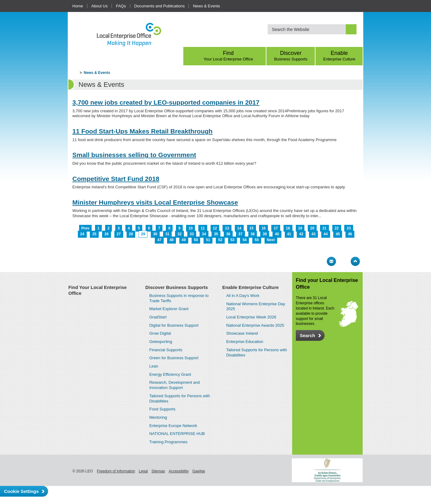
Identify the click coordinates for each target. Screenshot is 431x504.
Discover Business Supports (177, 287)
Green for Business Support (174, 358)
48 (172, 240)
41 (289, 234)
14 (239, 228)
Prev (85, 228)
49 (184, 240)
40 (277, 234)
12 (215, 228)
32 (179, 234)
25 (94, 234)
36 (228, 234)
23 (349, 228)
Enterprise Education (245, 342)
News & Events (206, 6)
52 (220, 240)
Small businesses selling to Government (134, 155)
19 (300, 228)
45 (338, 234)
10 (191, 228)
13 (227, 228)
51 (208, 240)
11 (203, 228)
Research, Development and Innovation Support (175, 385)
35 (216, 234)
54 (244, 240)
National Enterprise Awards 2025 (255, 325)
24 (82, 234)
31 (167, 234)
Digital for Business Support (174, 325)
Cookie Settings (21, 491)
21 (324, 228)
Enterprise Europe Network (173, 426)
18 (288, 228)
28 (131, 234)
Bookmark (343, 261)
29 (143, 234)
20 (312, 228)
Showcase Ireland (242, 333)
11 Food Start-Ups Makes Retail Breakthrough (142, 131)
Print (319, 261)
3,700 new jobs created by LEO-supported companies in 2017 (166, 102)
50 (196, 240)
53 (232, 240)
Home (78, 6)
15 (251, 228)
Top (355, 261)
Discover (291, 56)
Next (271, 240)
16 (263, 228)
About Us (99, 6)
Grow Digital (160, 333)
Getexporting (161, 342)
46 (350, 234)
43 (313, 234)
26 (107, 234)
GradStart (158, 317)
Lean (154, 366)
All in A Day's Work (243, 296)
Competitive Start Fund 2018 (116, 179)
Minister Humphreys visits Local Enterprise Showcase (155, 202)
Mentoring (158, 417)
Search (307, 335)
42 (301, 234)
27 (119, 234)
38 (252, 234)
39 (265, 234)
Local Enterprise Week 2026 (251, 317)
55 (257, 240)
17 (276, 228)
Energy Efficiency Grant (170, 374)
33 (192, 234)
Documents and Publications (160, 6)
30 (155, 234)
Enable (339, 56)
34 (204, 234)
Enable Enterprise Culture (250, 287)
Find (228, 56)
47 (159, 240)
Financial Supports (166, 350)
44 (326, 234)
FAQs (121, 6)
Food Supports (162, 409)
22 (336, 228)
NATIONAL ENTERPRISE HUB (177, 434)
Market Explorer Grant (169, 309)
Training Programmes (168, 442)
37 (240, 234)
